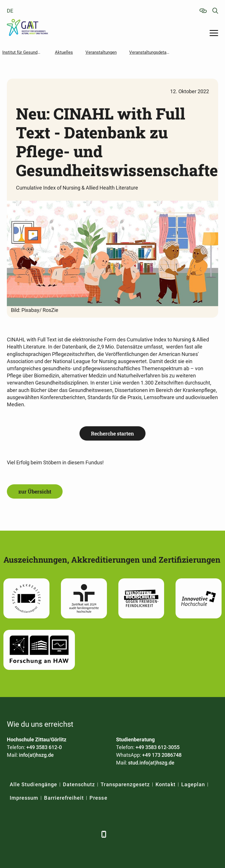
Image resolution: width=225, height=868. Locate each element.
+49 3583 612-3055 (158, 747)
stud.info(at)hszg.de (151, 763)
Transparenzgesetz (125, 784)
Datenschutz (79, 784)
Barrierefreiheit (64, 798)
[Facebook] (12, 834)
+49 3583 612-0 (44, 747)
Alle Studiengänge (33, 784)
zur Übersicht (35, 491)
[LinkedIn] (28, 834)
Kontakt (165, 784)
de (10, 11)
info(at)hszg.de (36, 755)
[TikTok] (90, 834)
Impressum (24, 798)
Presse (98, 798)
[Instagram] (75, 834)
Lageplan (193, 784)
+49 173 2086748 (162, 755)
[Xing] (43, 834)
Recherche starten (112, 433)
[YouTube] (59, 834)
